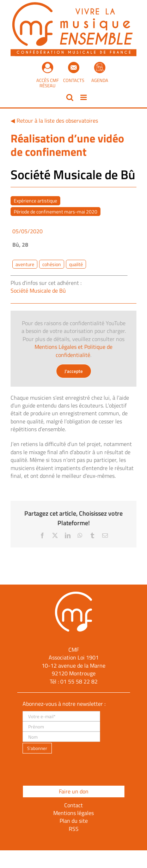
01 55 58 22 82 (79, 681)
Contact (73, 805)
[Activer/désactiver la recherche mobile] (70, 97)
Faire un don (74, 791)
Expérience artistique (35, 201)
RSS (74, 829)
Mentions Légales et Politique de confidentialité (73, 351)
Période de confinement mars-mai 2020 (56, 212)
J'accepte (74, 371)
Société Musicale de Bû (38, 291)
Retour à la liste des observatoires (57, 121)
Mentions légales (73, 813)
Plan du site (74, 821)
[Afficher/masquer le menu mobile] (84, 97)
